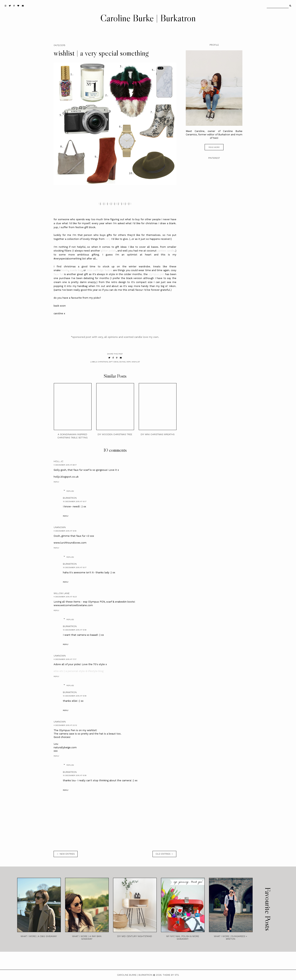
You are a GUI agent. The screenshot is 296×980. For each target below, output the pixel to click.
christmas (103, 362)
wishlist (136, 362)
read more (214, 147)
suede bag (76, 270)
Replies (70, 491)
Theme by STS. (171, 975)
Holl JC (58, 461)
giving (122, 362)
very (108, 239)
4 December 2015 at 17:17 (65, 659)
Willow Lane (62, 593)
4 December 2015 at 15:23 (65, 597)
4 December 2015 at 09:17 (65, 465)
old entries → (164, 854)
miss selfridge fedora (100, 270)
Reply (56, 482)
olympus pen (156, 274)
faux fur (59, 274)
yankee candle (166, 251)
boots (65, 270)
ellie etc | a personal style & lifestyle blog (79, 671)
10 (130, 204)
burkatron (70, 498)
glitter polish (108, 251)
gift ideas (114, 362)
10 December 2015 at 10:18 (75, 630)
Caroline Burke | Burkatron (148, 18)
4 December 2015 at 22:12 (65, 725)
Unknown (60, 527)
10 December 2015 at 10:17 (75, 501)
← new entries (66, 854)
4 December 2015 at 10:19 (65, 531)
